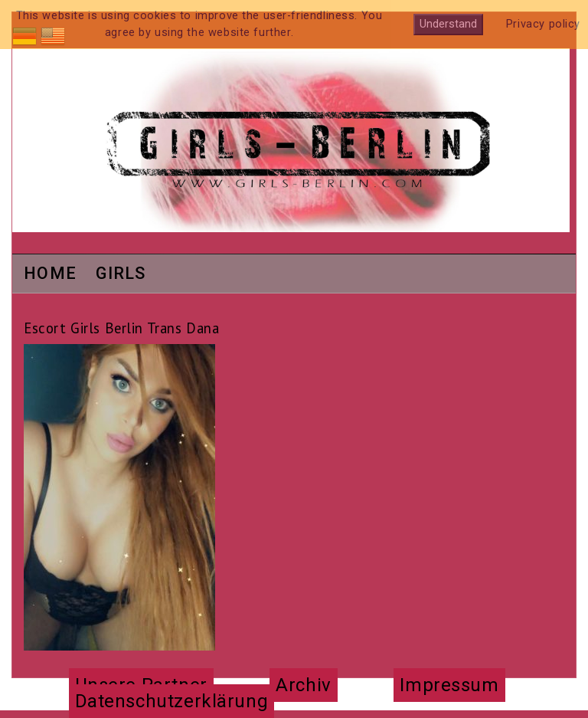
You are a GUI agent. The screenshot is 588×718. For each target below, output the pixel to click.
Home (50, 274)
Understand (448, 24)
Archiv (303, 685)
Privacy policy (543, 24)
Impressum (449, 685)
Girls (121, 274)
